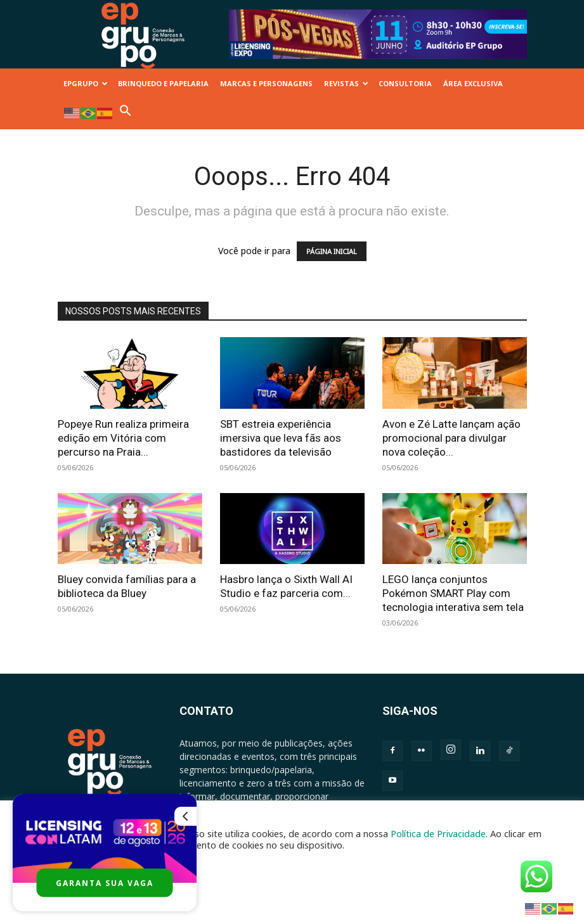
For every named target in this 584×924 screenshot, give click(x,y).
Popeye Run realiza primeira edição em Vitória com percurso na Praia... (123, 438)
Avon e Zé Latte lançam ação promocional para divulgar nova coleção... (451, 438)
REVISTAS (346, 83)
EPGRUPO (86, 83)
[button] (126, 114)
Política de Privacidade (438, 833)
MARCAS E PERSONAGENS (266, 83)
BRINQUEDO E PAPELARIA (163, 83)
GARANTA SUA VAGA (105, 883)
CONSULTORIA (405, 83)
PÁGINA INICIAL (332, 251)
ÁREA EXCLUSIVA (473, 83)
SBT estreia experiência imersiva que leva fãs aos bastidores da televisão (281, 438)
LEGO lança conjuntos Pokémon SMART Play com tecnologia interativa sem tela (453, 593)
